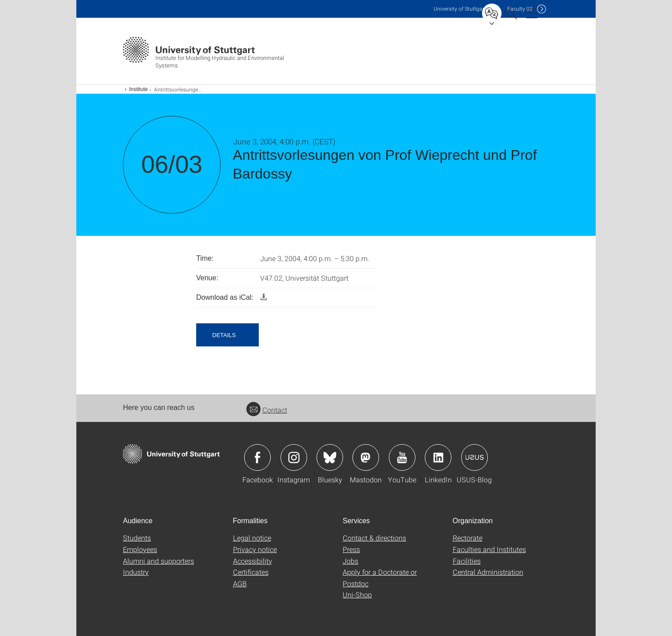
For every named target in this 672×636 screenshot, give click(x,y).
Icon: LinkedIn (438, 457)
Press (351, 549)
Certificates (251, 572)
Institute (138, 89)
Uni (460, 9)
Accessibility (253, 561)
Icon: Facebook (257, 457)
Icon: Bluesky (330, 457)
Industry (136, 572)
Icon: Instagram (294, 457)
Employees (140, 549)
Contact (267, 410)
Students (137, 538)
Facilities (467, 561)
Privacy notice (255, 549)
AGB (240, 583)
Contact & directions (374, 538)
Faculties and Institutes (489, 549)
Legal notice (252, 538)
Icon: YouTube (402, 457)
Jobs (350, 561)
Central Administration (488, 572)
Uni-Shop (357, 594)
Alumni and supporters (158, 561)
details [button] (224, 335)
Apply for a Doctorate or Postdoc (380, 578)
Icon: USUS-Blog (474, 457)
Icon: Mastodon (366, 457)
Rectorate (468, 538)
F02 (520, 9)
